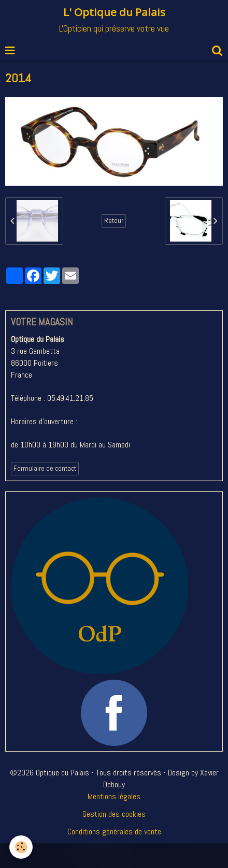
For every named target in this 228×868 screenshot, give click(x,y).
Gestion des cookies (114, 814)
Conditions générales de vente (114, 832)
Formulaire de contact (45, 468)
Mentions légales (114, 796)
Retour (114, 221)
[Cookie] (21, 847)
